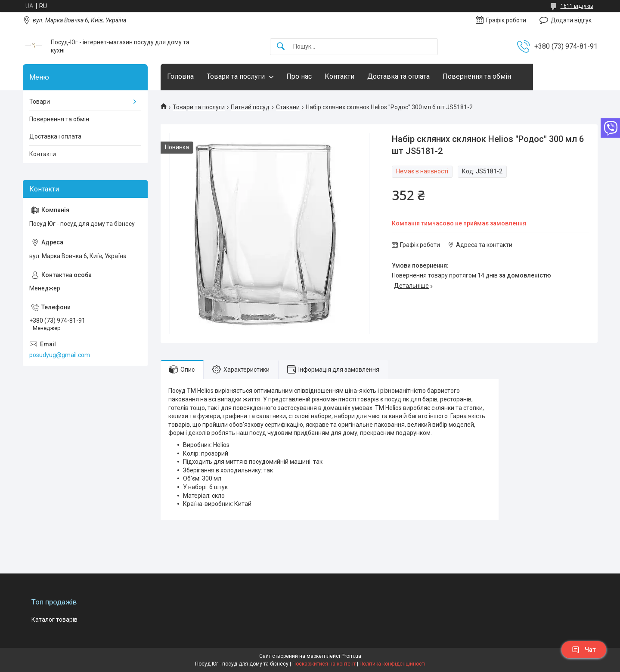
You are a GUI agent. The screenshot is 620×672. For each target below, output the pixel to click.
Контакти (339, 76)
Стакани (288, 107)
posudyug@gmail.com (60, 355)
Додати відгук (571, 20)
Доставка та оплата (398, 76)
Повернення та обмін (477, 76)
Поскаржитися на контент (324, 664)
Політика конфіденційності (392, 664)
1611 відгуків (577, 6)
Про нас (299, 76)
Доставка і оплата (55, 136)
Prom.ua (351, 656)
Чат (584, 650)
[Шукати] (281, 47)
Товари (40, 102)
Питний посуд (250, 107)
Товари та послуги (236, 76)
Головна (180, 76)
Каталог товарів (54, 620)
